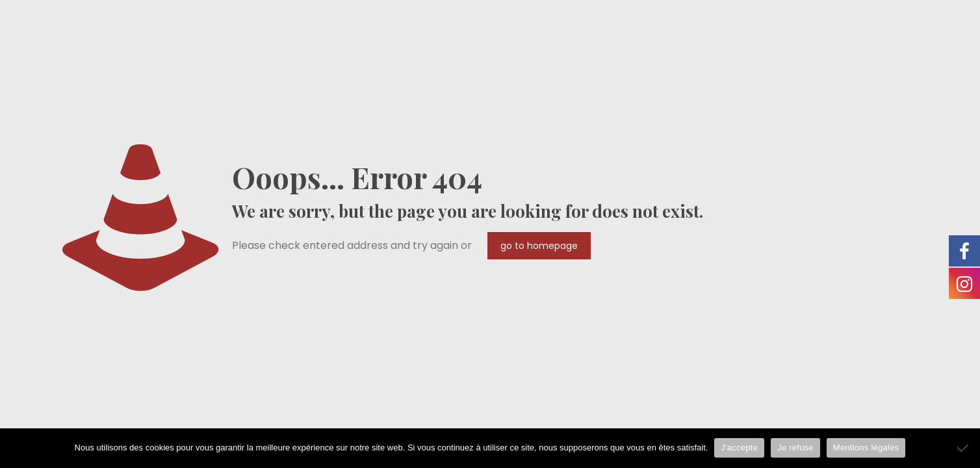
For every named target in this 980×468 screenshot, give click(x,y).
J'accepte (739, 448)
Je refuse (795, 448)
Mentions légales (866, 448)
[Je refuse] (964, 448)
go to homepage (539, 246)
